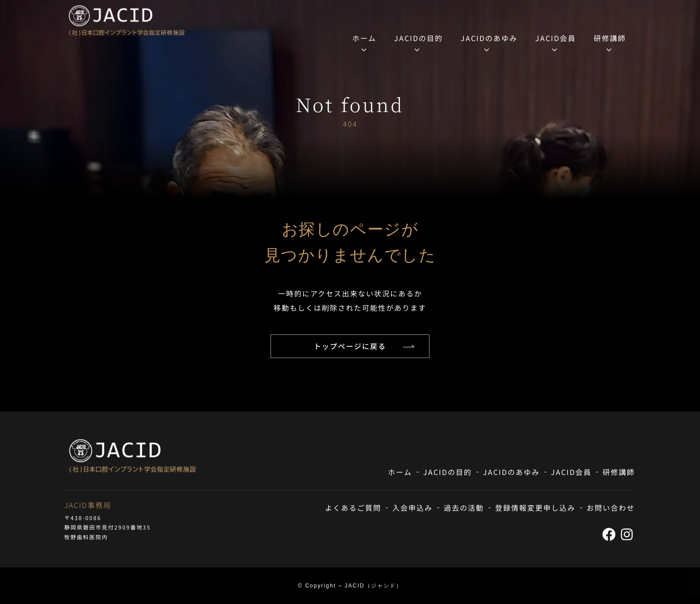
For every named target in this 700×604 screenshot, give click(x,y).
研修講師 (610, 38)
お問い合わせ (611, 508)
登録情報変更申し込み (535, 508)
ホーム (364, 38)
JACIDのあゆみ (489, 38)
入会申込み (412, 508)
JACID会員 (556, 38)
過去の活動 (464, 508)
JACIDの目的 (419, 38)
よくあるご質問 (353, 508)
